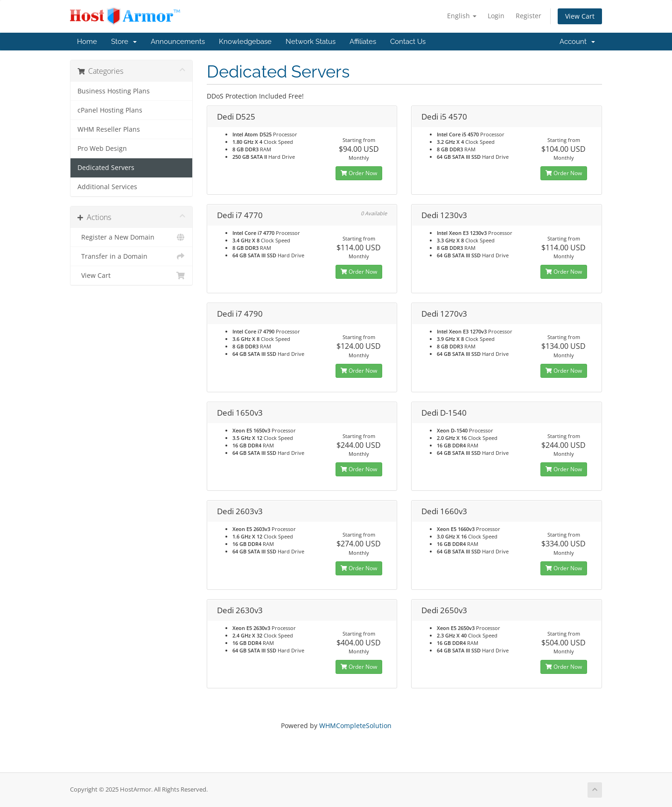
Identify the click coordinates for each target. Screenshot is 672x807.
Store (124, 42)
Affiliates (363, 42)
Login (496, 16)
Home (87, 42)
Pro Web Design (102, 149)
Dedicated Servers (106, 168)
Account (577, 42)
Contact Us (408, 42)
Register (528, 16)
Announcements (178, 42)
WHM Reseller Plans (109, 129)
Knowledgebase (245, 42)
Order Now (359, 173)
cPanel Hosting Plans (110, 110)
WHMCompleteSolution (355, 726)
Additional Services (107, 187)
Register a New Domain (131, 237)
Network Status (311, 42)
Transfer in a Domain (131, 256)
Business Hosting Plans (114, 91)
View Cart (580, 16)
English (462, 16)
